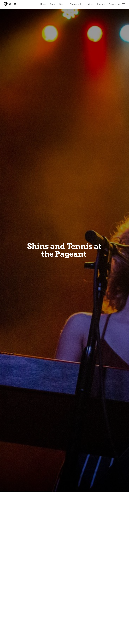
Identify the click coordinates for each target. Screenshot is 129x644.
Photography (76, 4)
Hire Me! (101, 4)
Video (91, 4)
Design (63, 4)
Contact (112, 4)
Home (43, 4)
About (53, 4)
